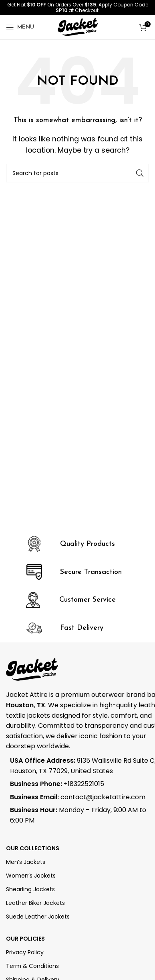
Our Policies (25, 939)
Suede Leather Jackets (38, 917)
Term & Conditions (32, 966)
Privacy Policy (25, 952)
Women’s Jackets (31, 876)
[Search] (77, 173)
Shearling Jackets (30, 889)
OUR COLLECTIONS (33, 848)
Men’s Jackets (26, 862)
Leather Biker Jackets (35, 903)
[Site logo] (78, 27)
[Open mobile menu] (20, 27)
